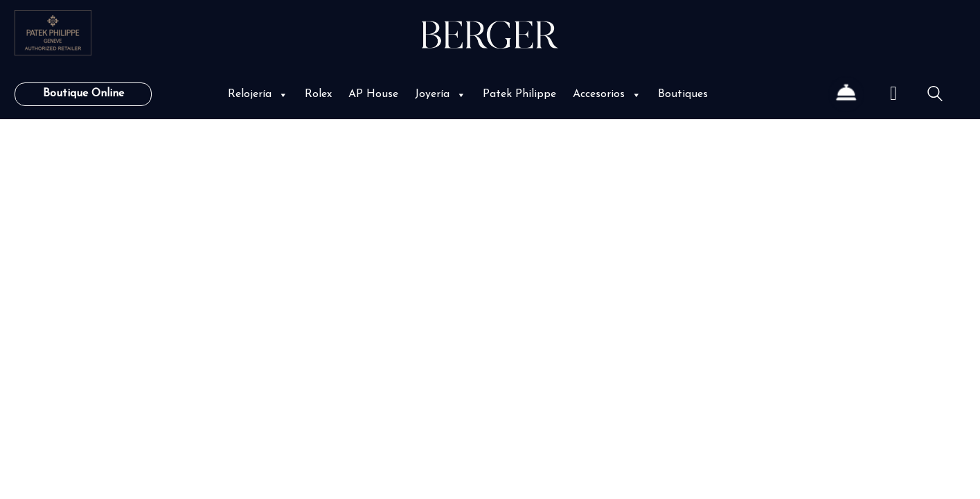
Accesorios (607, 94)
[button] (282, 95)
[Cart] (893, 94)
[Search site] (935, 96)
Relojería (258, 94)
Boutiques (683, 94)
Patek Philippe (519, 94)
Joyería (440, 94)
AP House (373, 94)
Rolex (318, 94)
